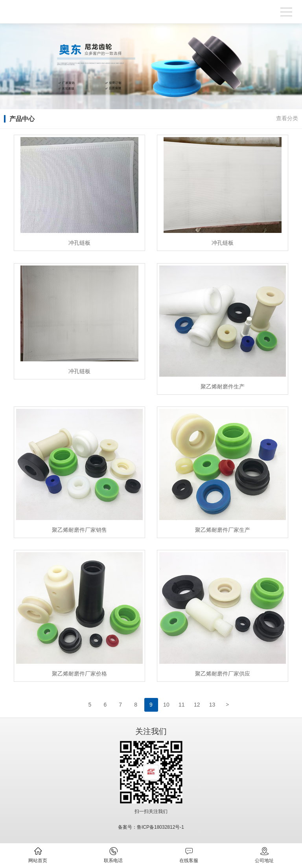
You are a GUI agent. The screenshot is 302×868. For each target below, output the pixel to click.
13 (212, 705)
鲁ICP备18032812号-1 (160, 827)
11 (182, 705)
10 (166, 705)
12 (197, 705)
